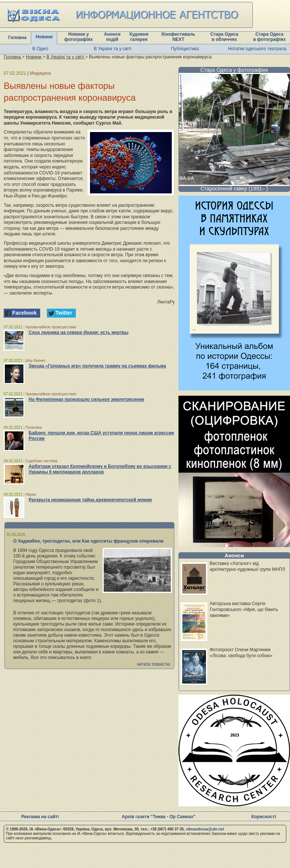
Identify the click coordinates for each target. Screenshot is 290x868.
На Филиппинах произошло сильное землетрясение (86, 399)
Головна (17, 38)
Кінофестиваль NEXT (178, 37)
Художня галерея (139, 37)
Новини (44, 37)
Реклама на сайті (40, 817)
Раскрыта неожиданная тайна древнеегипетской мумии (90, 500)
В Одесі (40, 49)
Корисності (264, 817)
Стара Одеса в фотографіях (270, 37)
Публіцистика (185, 49)
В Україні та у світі (112, 49)
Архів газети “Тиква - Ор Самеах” (159, 817)
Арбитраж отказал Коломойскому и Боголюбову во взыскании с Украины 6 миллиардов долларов (100, 469)
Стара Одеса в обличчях (224, 37)
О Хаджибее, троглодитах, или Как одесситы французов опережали (89, 541)
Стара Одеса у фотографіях (234, 70)
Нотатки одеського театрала (257, 49)
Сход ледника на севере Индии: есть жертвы (78, 332)
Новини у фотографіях (79, 37)
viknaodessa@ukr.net (205, 829)
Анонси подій (112, 37)
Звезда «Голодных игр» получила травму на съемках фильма (97, 366)
